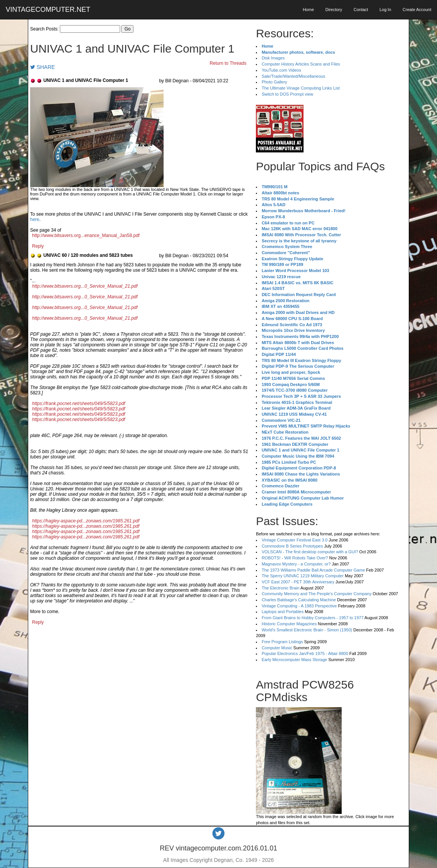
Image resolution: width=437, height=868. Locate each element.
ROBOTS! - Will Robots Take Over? (295, 558)
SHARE (43, 67)
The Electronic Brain (280, 588)
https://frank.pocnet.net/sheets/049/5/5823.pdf (79, 404)
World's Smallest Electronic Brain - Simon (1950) (307, 630)
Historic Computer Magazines (289, 624)
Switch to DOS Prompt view (287, 94)
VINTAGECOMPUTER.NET (48, 10)
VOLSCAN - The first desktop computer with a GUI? (310, 552)
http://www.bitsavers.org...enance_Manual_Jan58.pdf (86, 235)
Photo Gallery (274, 82)
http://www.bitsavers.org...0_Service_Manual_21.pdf (85, 286)
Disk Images (273, 58)
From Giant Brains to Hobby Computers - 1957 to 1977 (312, 618)
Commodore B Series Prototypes (292, 546)
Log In (385, 10)
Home (308, 10)
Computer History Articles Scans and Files (301, 64)
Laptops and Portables (283, 612)
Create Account (417, 10)
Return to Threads (228, 63)
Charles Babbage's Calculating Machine (299, 600)
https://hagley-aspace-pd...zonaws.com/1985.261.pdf (86, 521)
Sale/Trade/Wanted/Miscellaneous (293, 76)
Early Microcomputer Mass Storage (294, 660)
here (35, 219)
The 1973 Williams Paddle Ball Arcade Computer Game (313, 570)
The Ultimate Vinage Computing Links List (301, 88)
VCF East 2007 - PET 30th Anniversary (298, 582)
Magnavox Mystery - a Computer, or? (296, 564)
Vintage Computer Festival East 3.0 (295, 540)
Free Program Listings (282, 642)
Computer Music (277, 648)
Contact (361, 10)
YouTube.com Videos (281, 70)
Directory (334, 10)
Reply (38, 246)
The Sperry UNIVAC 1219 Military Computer (303, 576)
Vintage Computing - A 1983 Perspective (299, 606)
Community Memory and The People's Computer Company (317, 594)
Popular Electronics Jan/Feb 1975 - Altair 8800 (305, 653)
